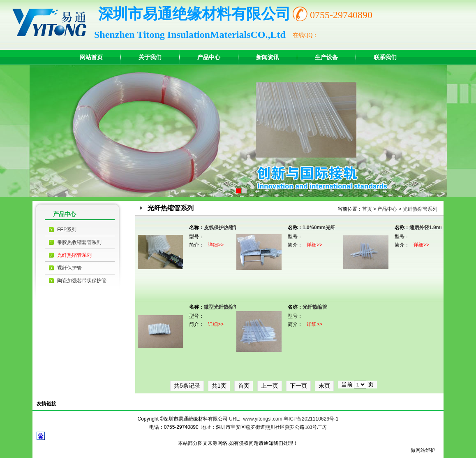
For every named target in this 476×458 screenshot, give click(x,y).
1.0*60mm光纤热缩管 (326, 228)
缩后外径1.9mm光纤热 (434, 228)
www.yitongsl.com (262, 419)
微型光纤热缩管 (221, 307)
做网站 (418, 450)
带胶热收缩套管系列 (79, 242)
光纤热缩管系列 (74, 255)
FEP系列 (67, 230)
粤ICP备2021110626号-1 (311, 419)
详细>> (216, 245)
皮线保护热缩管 (221, 228)
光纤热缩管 (315, 307)
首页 (367, 209)
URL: (235, 419)
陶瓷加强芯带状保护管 (82, 281)
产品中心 (387, 209)
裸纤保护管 (69, 268)
